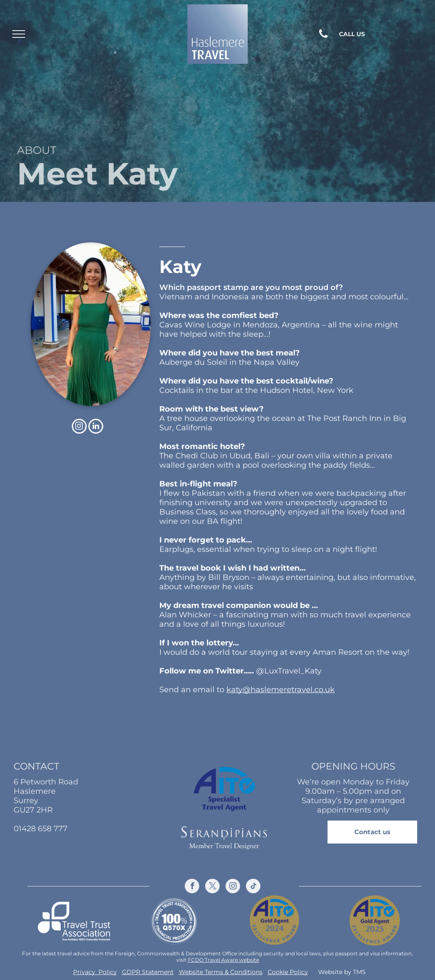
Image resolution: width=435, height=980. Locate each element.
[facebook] (192, 887)
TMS (359, 972)
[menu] (19, 34)
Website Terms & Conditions (221, 972)
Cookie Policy (288, 972)
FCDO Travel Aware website (223, 960)
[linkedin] (96, 427)
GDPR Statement (148, 972)
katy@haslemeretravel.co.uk (281, 690)
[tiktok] (253, 887)
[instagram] (79, 427)
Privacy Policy (95, 972)
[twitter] (212, 887)
